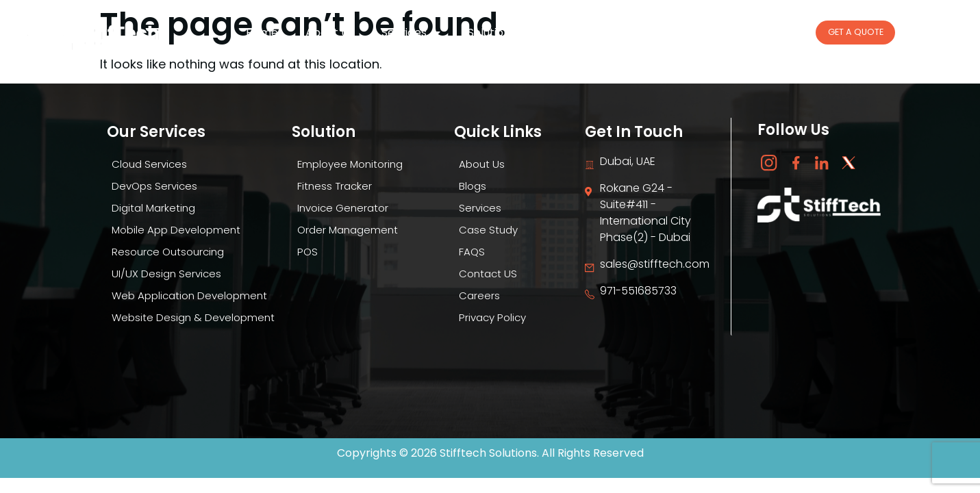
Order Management (345, 230)
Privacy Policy (491, 317)
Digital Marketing (151, 208)
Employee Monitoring (349, 164)
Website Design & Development (192, 317)
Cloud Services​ (147, 164)
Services (411, 33)
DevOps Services (152, 186)
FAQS (468, 252)
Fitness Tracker (331, 186)
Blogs (571, 33)
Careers (635, 33)
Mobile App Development (175, 230)
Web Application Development (189, 295)
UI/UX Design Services (164, 274)
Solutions (499, 33)
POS (303, 252)
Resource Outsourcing (167, 252)
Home (262, 33)
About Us (330, 33)
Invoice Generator (341, 208)
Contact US (485, 274)
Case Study (714, 33)
